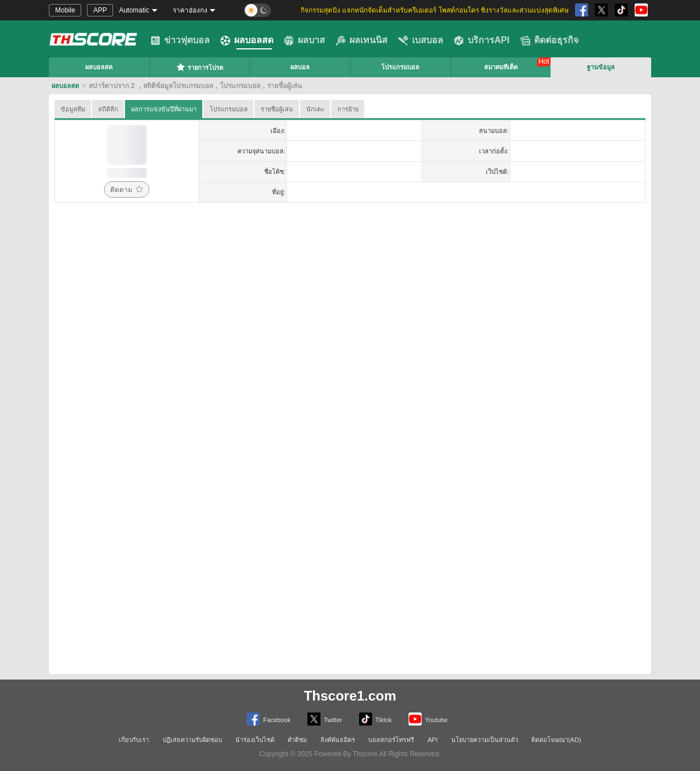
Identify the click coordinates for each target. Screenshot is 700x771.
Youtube (428, 719)
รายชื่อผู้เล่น (277, 109)
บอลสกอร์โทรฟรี (391, 740)
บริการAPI (482, 40)
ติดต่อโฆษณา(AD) (556, 740)
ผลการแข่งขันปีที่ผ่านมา (164, 109)
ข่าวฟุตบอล (180, 40)
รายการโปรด (200, 67)
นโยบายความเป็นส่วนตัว (485, 740)
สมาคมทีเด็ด (501, 67)
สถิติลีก (108, 109)
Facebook (268, 719)
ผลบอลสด (247, 40)
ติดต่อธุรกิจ (549, 40)
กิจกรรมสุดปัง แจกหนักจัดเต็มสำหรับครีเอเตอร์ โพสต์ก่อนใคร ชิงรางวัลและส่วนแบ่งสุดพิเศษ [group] (435, 10)
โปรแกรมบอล (400, 67)
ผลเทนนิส (362, 40)
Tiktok (376, 719)
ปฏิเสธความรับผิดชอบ (192, 740)
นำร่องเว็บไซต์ (255, 740)
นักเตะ (315, 109)
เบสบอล (421, 40)
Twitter (325, 719)
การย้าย (348, 109)
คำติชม (297, 740)
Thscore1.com (350, 696)
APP (100, 10)
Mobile (65, 10)
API (433, 740)
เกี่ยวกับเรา (134, 740)
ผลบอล (300, 67)
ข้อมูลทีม (73, 109)
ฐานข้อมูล (601, 67)
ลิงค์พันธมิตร (338, 740)
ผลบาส (305, 40)
